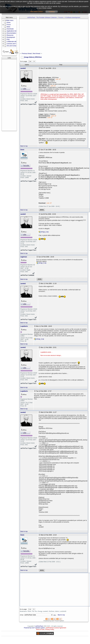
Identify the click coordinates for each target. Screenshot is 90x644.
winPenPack (39, 632)
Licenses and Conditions (14, 44)
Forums (61, 17)
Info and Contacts (12, 46)
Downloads (10, 29)
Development (11, 37)
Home (9, 23)
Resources (10, 35)
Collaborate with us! (13, 42)
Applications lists (12, 31)
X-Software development (72, 17)
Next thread (36, 54)
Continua (52, 12)
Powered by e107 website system (34, 634)
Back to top (24, 146)
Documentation (11, 33)
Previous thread (27, 54)
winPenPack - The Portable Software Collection (42, 17)
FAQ (8, 39)
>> (34, 61)
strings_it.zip (45, 238)
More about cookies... (37, 12)
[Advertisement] (9, 95)
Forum (9, 25)
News (8, 27)
